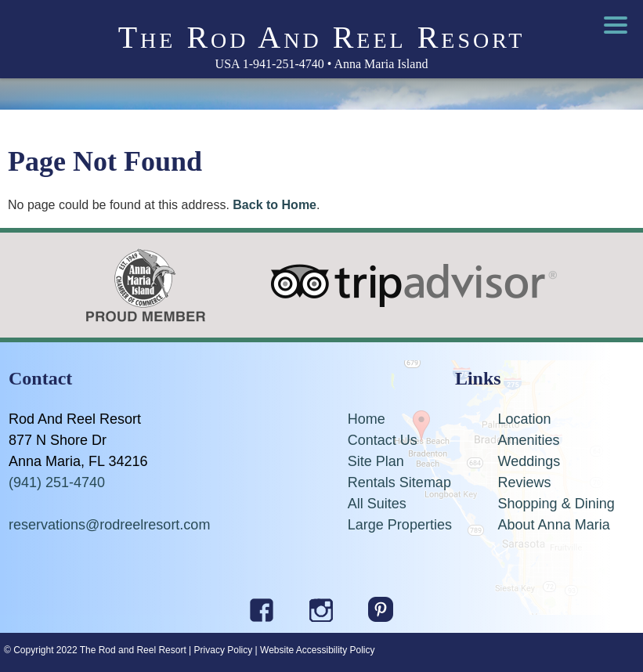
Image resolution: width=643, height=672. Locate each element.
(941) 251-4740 (57, 482)
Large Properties (400, 525)
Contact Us (383, 440)
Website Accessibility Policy (318, 650)
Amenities (529, 440)
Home (367, 419)
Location (525, 419)
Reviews (525, 482)
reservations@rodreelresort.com (109, 525)
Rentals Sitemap (399, 482)
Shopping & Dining (556, 504)
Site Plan (376, 461)
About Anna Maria (554, 525)
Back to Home (275, 205)
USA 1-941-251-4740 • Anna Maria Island (322, 64)
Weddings (529, 461)
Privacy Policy (224, 650)
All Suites (377, 504)
